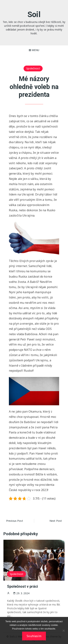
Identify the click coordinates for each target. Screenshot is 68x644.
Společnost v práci (22, 586)
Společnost (33, 68)
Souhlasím (34, 636)
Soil (34, 14)
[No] (63, 631)
